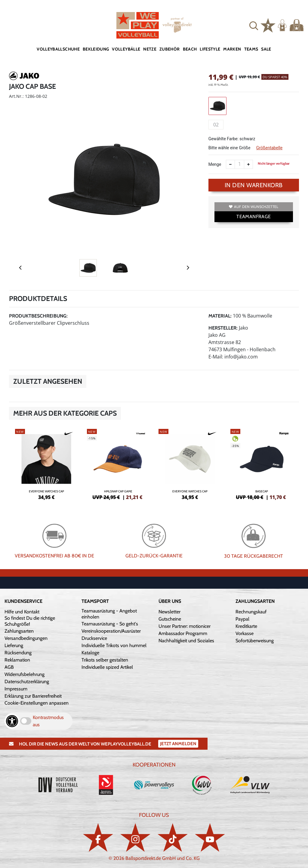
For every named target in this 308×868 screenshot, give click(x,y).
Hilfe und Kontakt (22, 612)
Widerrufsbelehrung (25, 674)
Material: (220, 316)
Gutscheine (170, 619)
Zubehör (169, 49)
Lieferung (14, 645)
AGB (9, 667)
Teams (251, 49)
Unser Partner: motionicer (185, 626)
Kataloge (90, 653)
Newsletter (169, 612)
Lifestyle (210, 49)
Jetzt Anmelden (178, 744)
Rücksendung (18, 653)
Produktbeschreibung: (38, 316)
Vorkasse (245, 633)
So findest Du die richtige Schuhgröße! (30, 621)
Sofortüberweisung (255, 641)
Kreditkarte (246, 626)
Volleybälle (126, 49)
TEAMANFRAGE (254, 217)
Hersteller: (223, 328)
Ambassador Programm (183, 633)
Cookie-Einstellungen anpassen (37, 703)
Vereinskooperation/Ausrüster (111, 631)
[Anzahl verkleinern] (230, 164)
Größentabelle (269, 148)
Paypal (242, 619)
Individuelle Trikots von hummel (114, 645)
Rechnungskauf (251, 612)
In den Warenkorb (254, 185)
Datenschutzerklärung (27, 682)
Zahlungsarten (19, 631)
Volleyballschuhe (58, 49)
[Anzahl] (239, 164)
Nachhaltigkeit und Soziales (186, 641)
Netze (150, 49)
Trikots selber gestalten (105, 660)
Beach (190, 49)
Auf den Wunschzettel (254, 207)
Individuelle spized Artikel (107, 667)
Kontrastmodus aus (48, 721)
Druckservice (94, 638)
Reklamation (17, 660)
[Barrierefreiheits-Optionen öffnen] (12, 721)
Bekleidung (96, 49)
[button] (254, 25)
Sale (266, 49)
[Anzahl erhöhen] (248, 164)
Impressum (16, 689)
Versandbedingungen (26, 638)
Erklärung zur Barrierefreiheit (33, 696)
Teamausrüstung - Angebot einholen (109, 614)
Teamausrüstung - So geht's (110, 624)
